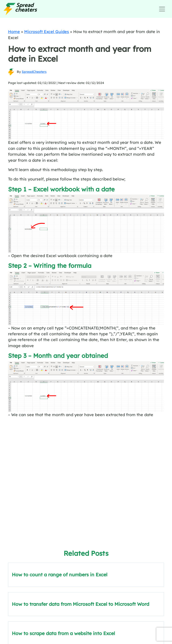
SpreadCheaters (34, 72)
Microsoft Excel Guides (47, 31)
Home (14, 31)
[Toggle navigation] (162, 9)
